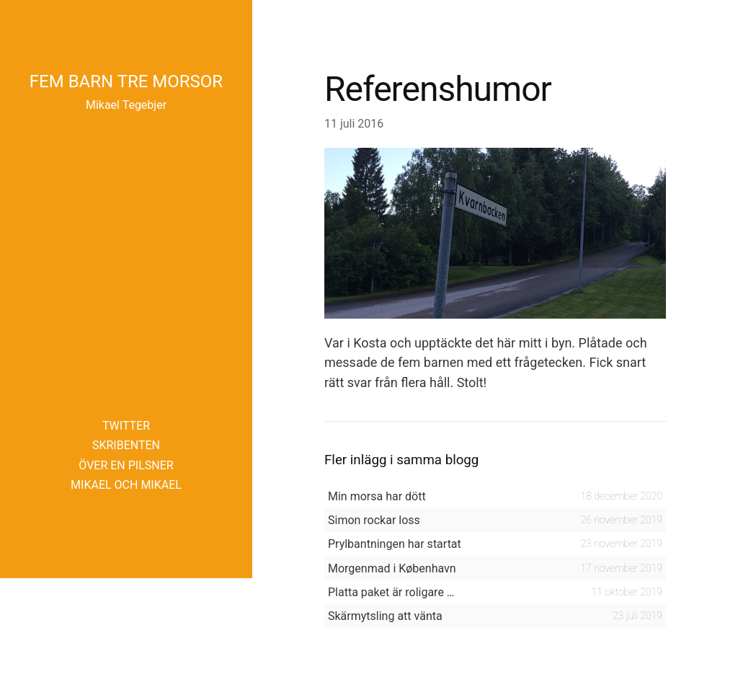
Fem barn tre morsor (126, 81)
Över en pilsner (126, 465)
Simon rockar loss (374, 520)
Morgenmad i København (392, 568)
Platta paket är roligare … (391, 592)
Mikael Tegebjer (126, 105)
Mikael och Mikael (126, 485)
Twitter (126, 426)
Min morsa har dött (377, 496)
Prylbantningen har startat (395, 544)
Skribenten (126, 445)
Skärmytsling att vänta (385, 616)
